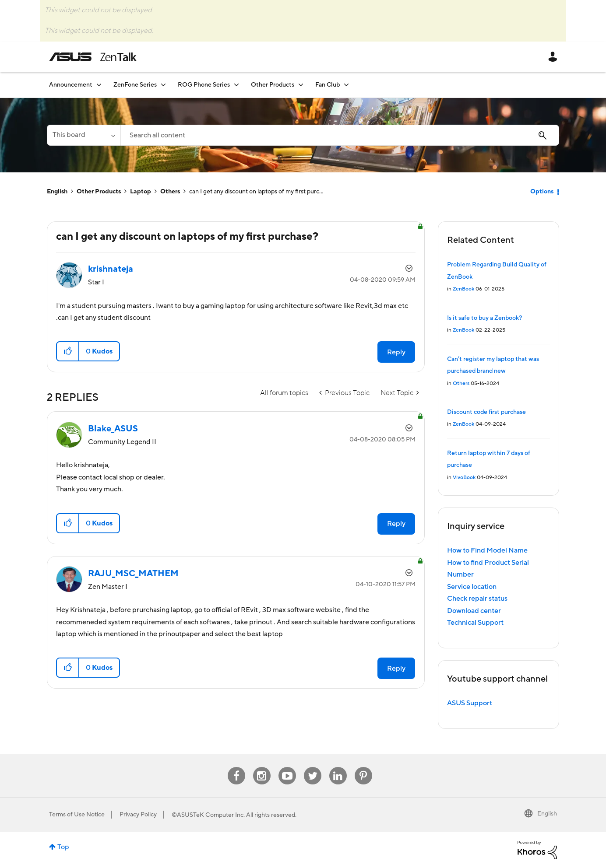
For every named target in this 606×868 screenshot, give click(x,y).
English (57, 192)
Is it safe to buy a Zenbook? (484, 318)
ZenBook (463, 289)
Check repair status (477, 598)
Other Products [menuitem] (273, 85)
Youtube (287, 767)
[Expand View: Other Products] (301, 85)
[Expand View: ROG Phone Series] (236, 85)
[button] (68, 351)
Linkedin (338, 767)
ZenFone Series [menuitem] (135, 85)
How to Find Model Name (487, 550)
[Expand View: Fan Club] (346, 85)
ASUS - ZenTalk (93, 57)
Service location (472, 587)
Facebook (236, 767)
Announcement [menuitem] (71, 85)
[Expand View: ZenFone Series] (163, 85)
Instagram (262, 767)
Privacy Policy (138, 815)
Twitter (312, 767)
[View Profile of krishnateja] (111, 269)
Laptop (141, 192)
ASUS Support (470, 703)
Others (170, 192)
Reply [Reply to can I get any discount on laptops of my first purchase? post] (396, 352)
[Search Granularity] (84, 135)
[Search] (340, 135)
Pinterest (363, 767)
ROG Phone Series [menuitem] (204, 85)
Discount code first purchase (486, 412)
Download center (474, 611)
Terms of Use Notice (77, 815)
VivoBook (464, 478)
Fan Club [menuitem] (328, 85)
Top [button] (63, 847)
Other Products (99, 192)
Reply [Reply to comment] (396, 524)
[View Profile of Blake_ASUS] (113, 429)
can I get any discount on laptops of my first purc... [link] (256, 192)
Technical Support (475, 623)
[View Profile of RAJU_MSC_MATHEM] (133, 574)
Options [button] (542, 192)
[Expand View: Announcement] (99, 85)
